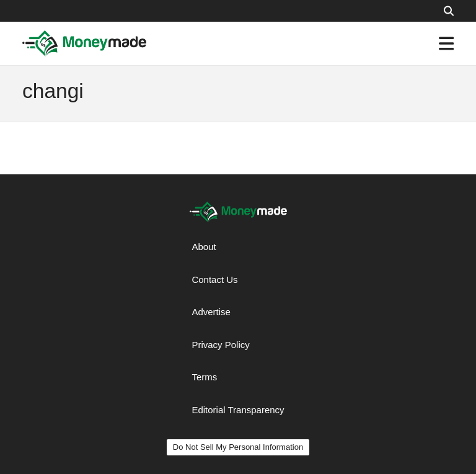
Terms (204, 377)
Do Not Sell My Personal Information (238, 447)
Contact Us (214, 279)
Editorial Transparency (238, 410)
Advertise (211, 312)
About (204, 247)
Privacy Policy (220, 345)
